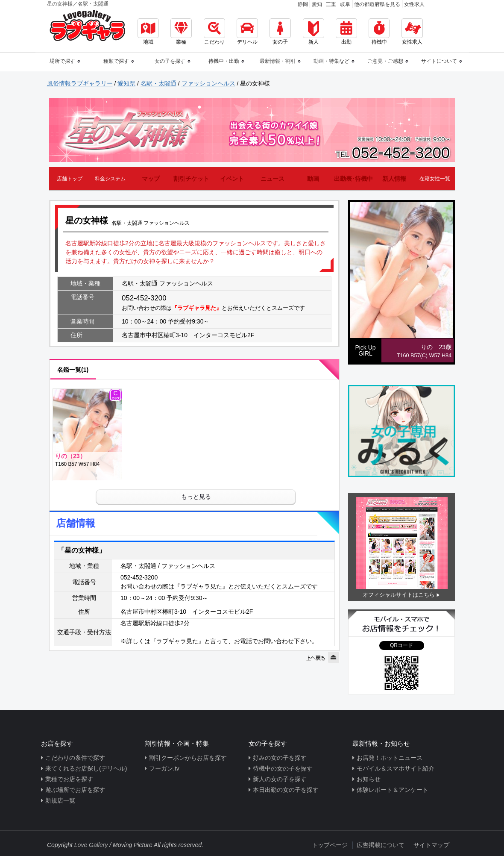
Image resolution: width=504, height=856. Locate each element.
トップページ (330, 845)
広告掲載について (381, 845)
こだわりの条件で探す (75, 758)
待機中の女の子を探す (283, 768)
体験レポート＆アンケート (393, 790)
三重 (331, 4)
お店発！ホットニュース (390, 758)
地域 (148, 32)
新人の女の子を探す (280, 779)
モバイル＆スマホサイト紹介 (396, 768)
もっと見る (196, 497)
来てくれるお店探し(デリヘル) (86, 768)
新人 (314, 32)
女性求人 (414, 4)
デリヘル (247, 32)
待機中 (379, 32)
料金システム (110, 179)
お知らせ (369, 779)
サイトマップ (431, 845)
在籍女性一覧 (435, 179)
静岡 (303, 4)
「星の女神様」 (82, 550)
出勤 (346, 32)
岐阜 (345, 4)
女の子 (280, 32)
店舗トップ (70, 179)
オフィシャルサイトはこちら (399, 595)
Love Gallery (91, 845)
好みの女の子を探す (280, 758)
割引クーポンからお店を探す (188, 758)
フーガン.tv (164, 768)
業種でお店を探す (69, 779)
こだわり (214, 32)
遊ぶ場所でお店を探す (75, 790)
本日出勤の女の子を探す (286, 790)
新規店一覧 (60, 800)
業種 (181, 32)
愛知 (317, 4)
